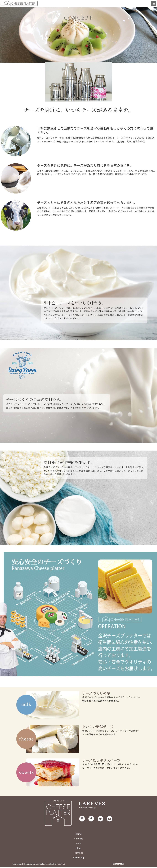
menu (78, 844)
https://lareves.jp (87, 809)
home (79, 835)
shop (78, 849)
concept (79, 840)
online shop (78, 859)
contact (79, 854)
